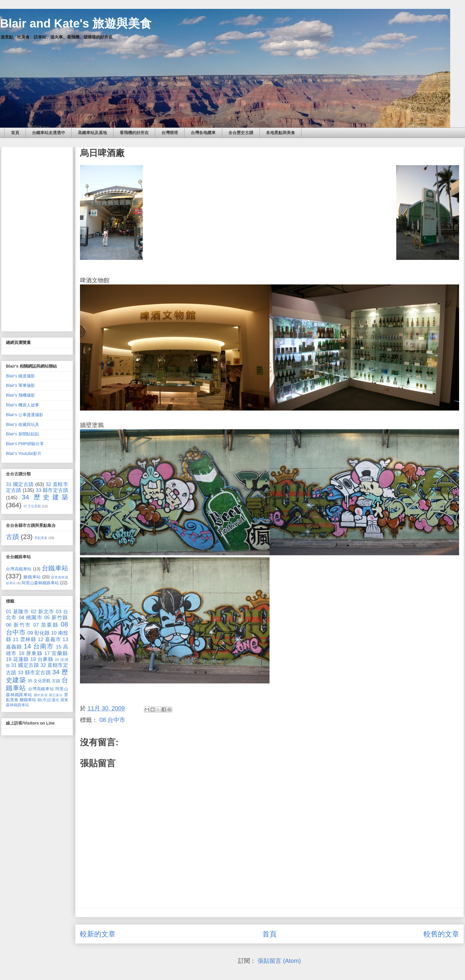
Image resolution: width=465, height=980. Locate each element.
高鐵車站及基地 (92, 133)
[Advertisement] (37, 238)
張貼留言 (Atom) (279, 961)
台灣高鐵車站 (19, 569)
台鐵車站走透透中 (49, 133)
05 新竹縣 (56, 618)
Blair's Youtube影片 (24, 453)
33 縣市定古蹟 (52, 490)
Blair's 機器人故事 (23, 405)
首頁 (15, 133)
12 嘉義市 (49, 639)
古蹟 (12, 537)
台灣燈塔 (170, 133)
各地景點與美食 (280, 133)
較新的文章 (98, 934)
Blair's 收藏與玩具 (23, 424)
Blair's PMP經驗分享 (25, 444)
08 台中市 (113, 720)
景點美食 (41, 538)
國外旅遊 (41, 695)
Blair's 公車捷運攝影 (25, 415)
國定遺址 (56, 695)
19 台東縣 (42, 659)
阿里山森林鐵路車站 (40, 583)
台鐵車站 (55, 568)
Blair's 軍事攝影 (20, 385)
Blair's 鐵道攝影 (20, 376)
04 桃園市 (31, 618)
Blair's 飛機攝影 (20, 395)
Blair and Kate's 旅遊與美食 (76, 23)
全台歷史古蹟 (241, 133)
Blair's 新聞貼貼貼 (23, 434)
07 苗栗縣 (46, 625)
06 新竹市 (19, 625)
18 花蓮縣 (17, 659)
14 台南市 (39, 646)
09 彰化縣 (39, 633)
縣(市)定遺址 (48, 700)
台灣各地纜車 (203, 133)
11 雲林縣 (25, 639)
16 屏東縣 (31, 653)
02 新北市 (43, 612)
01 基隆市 (18, 612)
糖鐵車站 (32, 577)
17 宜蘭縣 (56, 653)
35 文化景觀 (32, 506)
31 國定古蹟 (20, 484)
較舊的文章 (441, 934)
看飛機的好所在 (134, 133)
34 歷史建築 (45, 497)
